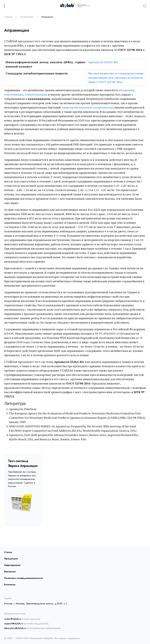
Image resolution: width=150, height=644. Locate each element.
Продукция (11, 559)
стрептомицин (36, 94)
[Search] (145, 6)
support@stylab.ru (14, 624)
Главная (8, 17)
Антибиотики (27, 17)
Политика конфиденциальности (24, 578)
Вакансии (10, 572)
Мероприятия (12, 565)
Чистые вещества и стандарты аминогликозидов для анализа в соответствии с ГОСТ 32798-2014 (116, 78)
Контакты (10, 584)
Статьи (8, 552)
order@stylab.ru (13, 619)
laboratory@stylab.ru (15, 628)
